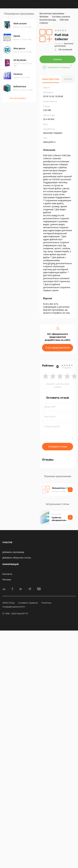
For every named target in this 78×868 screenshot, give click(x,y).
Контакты (7, 574)
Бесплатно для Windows (64, 45)
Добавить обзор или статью (17, 558)
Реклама (7, 579)
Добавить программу (13, 552)
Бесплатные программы (52, 13)
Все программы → (19, 98)
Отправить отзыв (58, 447)
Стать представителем (58, 348)
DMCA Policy (9, 603)
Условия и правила (28, 603)
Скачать (58, 59)
